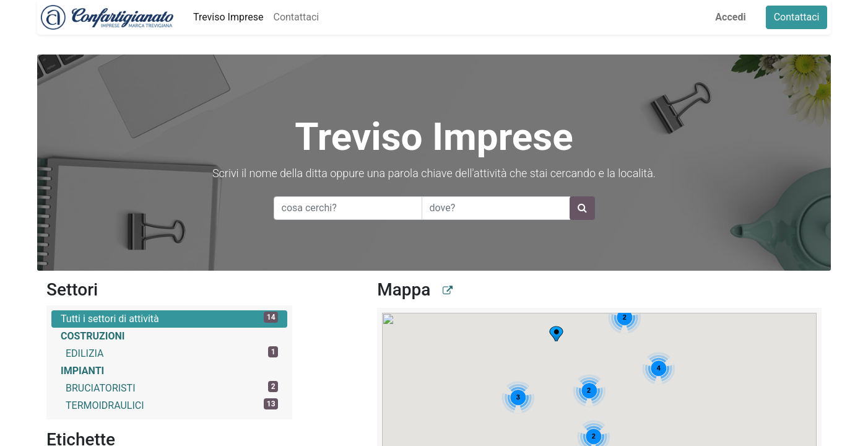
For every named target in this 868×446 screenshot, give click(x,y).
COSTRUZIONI (93, 336)
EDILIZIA (172, 353)
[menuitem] (224, 17)
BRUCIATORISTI (172, 387)
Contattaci (800, 17)
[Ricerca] (582, 208)
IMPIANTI (82, 371)
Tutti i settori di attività (169, 318)
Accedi (734, 17)
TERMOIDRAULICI (172, 405)
